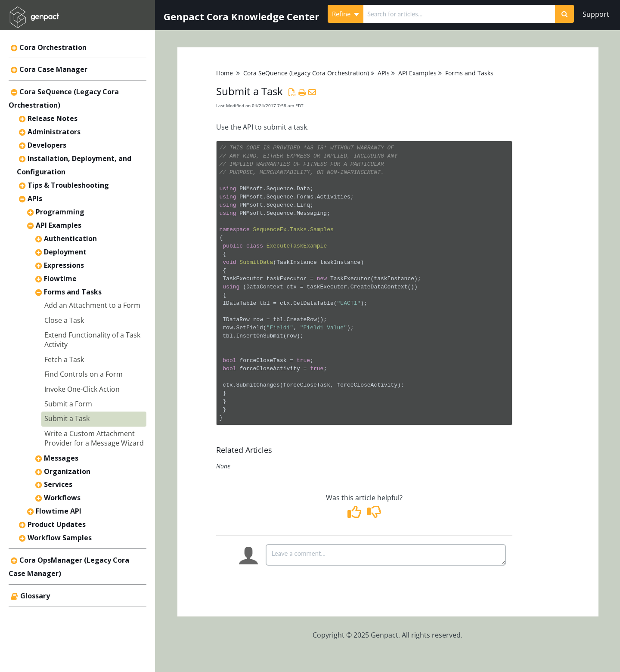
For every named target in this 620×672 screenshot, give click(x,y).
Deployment (65, 252)
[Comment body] (386, 555)
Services (58, 484)
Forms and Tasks (73, 292)
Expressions (64, 265)
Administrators (54, 132)
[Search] (564, 14)
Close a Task (64, 320)
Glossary (35, 596)
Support (596, 14)
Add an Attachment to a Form (92, 305)
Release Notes (53, 118)
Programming (60, 212)
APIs (35, 198)
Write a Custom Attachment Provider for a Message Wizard (94, 438)
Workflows (62, 498)
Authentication (70, 238)
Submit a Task (67, 418)
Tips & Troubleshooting (68, 185)
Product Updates (57, 524)
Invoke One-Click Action (82, 389)
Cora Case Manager (53, 69)
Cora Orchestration (53, 47)
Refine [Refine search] (346, 14)
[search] (459, 14)
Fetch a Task (64, 359)
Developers (47, 145)
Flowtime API (59, 511)
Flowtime (60, 279)
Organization (67, 471)
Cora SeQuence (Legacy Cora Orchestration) (306, 73)
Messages (61, 458)
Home (225, 73)
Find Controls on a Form (84, 374)
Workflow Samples (60, 538)
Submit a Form (68, 404)
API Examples (59, 225)
